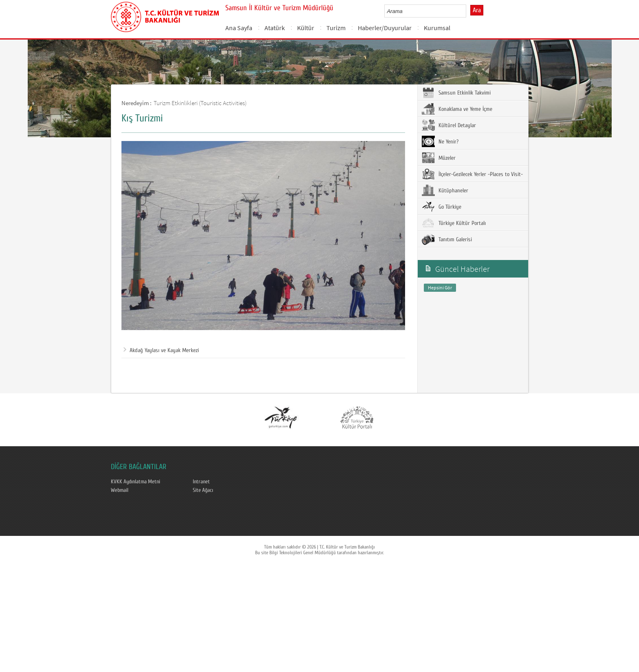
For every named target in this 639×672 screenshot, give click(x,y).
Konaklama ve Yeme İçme (457, 109)
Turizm (336, 28)
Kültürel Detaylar (449, 125)
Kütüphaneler (445, 190)
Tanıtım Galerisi (447, 239)
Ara (477, 10)
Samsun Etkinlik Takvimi (456, 93)
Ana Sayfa (239, 28)
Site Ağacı (203, 490)
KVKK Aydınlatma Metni (136, 482)
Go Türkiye (442, 207)
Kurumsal (437, 28)
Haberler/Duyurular (385, 28)
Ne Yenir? (440, 141)
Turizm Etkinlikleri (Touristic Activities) (200, 103)
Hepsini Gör (440, 288)
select (468, 11)
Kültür (306, 28)
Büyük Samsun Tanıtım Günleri (268, 48)
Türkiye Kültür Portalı (454, 223)
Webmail (120, 490)
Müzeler (439, 158)
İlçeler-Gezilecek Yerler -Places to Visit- (472, 174)
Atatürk (275, 28)
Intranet (201, 482)
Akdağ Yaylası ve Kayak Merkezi (161, 350)
